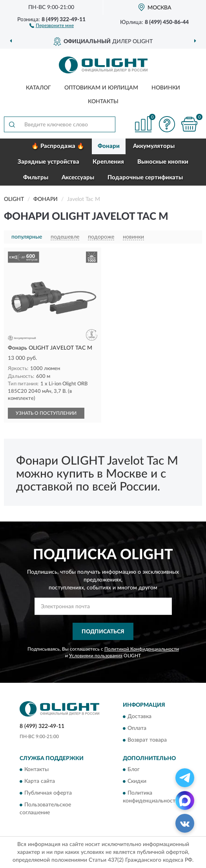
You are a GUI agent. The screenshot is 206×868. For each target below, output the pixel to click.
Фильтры (36, 178)
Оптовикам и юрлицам (101, 88)
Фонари (109, 146)
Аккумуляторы (154, 146)
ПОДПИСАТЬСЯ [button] (103, 632)
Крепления (108, 162)
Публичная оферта (48, 793)
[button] (52, 25)
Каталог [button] (38, 88)
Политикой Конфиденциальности (142, 649)
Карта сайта (40, 782)
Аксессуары (78, 178)
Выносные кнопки (163, 162)
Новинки (166, 88)
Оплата (137, 728)
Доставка (139, 717)
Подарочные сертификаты (145, 178)
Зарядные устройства (48, 162)
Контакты (103, 102)
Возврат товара (147, 740)
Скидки (137, 782)
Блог (134, 770)
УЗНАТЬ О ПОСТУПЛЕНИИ (46, 413)
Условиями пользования (96, 656)
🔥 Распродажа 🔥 (58, 146)
